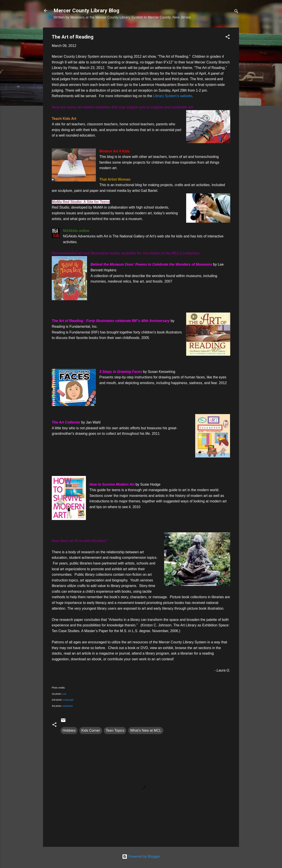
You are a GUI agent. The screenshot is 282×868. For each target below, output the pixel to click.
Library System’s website (172, 96)
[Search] (236, 12)
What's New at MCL (146, 730)
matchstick (68, 706)
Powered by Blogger (141, 856)
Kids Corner (91, 730)
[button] (228, 38)
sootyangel (68, 700)
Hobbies (69, 730)
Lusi (64, 694)
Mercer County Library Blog (86, 11)
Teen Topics (115, 730)
